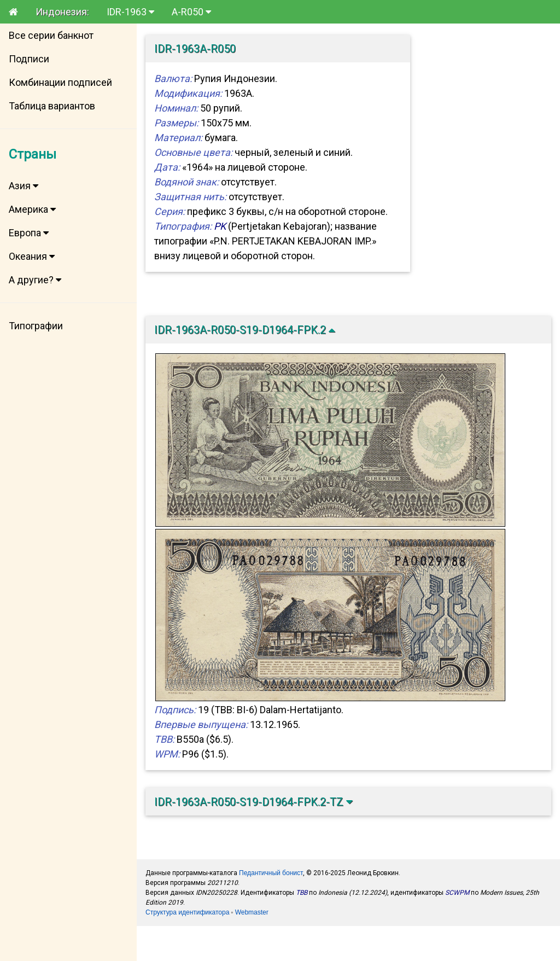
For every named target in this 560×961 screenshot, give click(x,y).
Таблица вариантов (52, 106)
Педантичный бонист (271, 873)
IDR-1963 (130, 12)
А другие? (35, 280)
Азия (24, 186)
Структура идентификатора (187, 912)
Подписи (29, 59)
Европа (29, 233)
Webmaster (252, 912)
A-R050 (191, 12)
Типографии (36, 326)
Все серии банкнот (51, 35)
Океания (32, 256)
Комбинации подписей (60, 82)
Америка (32, 209)
